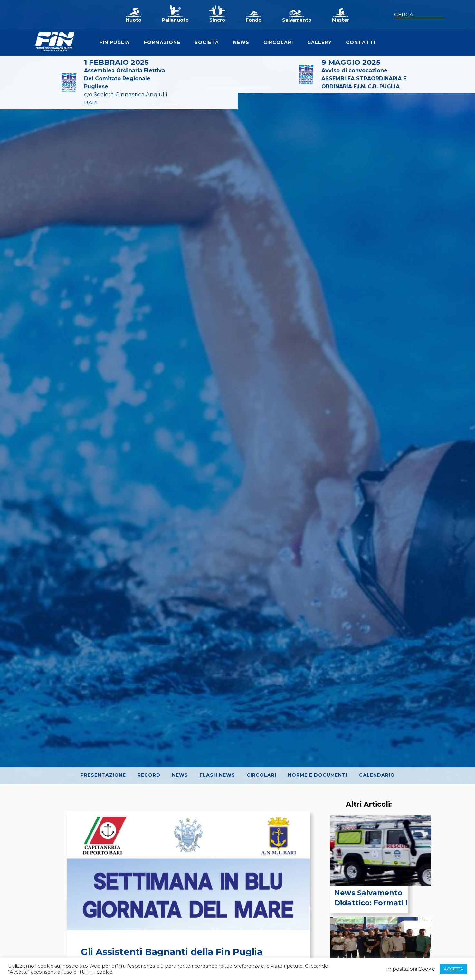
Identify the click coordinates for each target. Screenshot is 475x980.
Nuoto (134, 20)
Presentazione (103, 775)
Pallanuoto (175, 20)
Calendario (377, 775)
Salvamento (297, 20)
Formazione (162, 42)
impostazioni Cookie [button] (411, 969)
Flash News (217, 775)
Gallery (319, 42)
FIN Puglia (115, 42)
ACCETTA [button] (453, 969)
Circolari (278, 42)
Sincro (217, 20)
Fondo (254, 20)
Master (341, 20)
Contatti (361, 42)
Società (207, 42)
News (241, 42)
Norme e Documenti (318, 775)
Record (149, 775)
